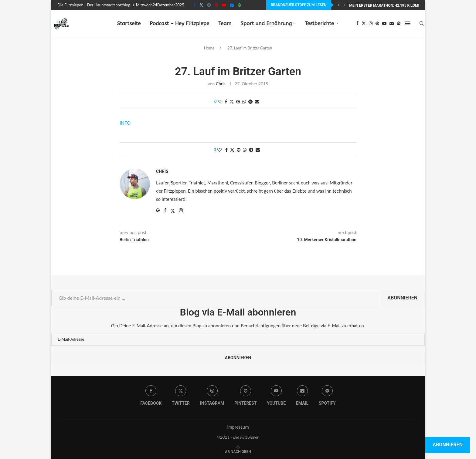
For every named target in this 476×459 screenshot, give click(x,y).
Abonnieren (402, 298)
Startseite (129, 23)
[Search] (422, 23)
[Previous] (338, 5)
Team (225, 23)
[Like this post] (220, 101)
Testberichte (319, 23)
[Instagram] (209, 5)
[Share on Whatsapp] (244, 101)
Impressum (238, 427)
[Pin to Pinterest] (238, 101)
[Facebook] (194, 5)
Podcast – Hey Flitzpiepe (179, 23)
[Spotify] (239, 5)
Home (209, 48)
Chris (221, 84)
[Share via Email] (257, 101)
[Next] (344, 5)
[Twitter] (201, 5)
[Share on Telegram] (250, 101)
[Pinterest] (216, 5)
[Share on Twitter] (232, 101)
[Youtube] (224, 5)
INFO (125, 123)
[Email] (232, 5)
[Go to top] (238, 451)
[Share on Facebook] (226, 101)
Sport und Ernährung (266, 23)
